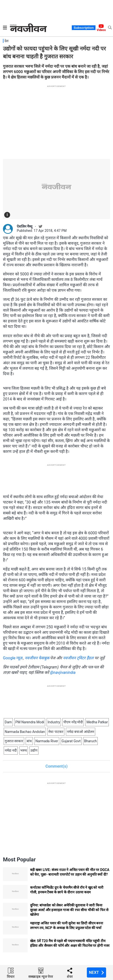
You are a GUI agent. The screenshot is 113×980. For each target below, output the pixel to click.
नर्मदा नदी (11, 750)
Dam (8, 722)
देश (7, 41)
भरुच (24, 750)
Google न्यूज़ (13, 658)
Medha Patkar (97, 722)
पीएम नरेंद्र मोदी (73, 722)
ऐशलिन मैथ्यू (25, 226)
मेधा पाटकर (56, 732)
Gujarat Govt (71, 741)
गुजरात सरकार (14, 741)
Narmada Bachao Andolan (25, 732)
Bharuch (91, 741)
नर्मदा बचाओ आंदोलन (81, 732)
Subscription (84, 28)
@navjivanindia (63, 672)
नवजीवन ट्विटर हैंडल (78, 658)
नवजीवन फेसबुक (37, 658)
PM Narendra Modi (30, 722)
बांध (29, 741)
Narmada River (47, 741)
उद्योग (34, 750)
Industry (54, 722)
